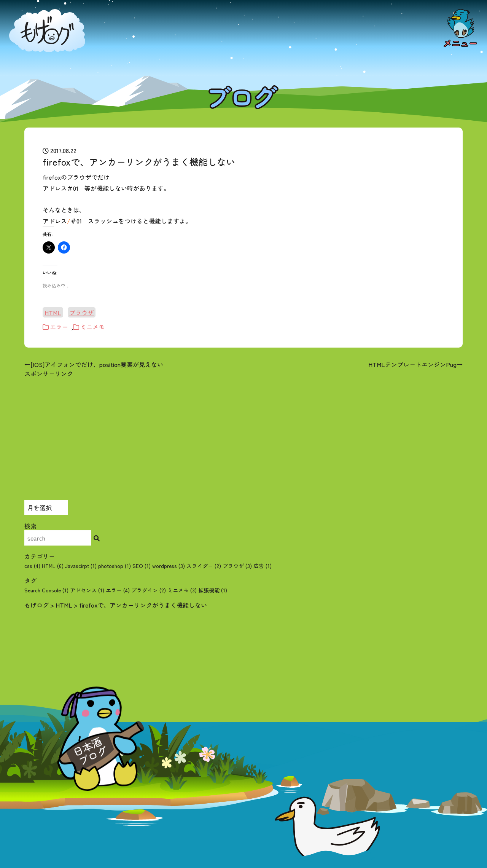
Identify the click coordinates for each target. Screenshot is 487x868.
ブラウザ (81, 313)
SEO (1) (142, 566)
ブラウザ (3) (237, 566)
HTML (53, 313)
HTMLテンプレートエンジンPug (412, 364)
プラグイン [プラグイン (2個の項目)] (149, 590)
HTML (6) (53, 566)
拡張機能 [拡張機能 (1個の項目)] (213, 590)
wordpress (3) (169, 566)
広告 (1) (263, 566)
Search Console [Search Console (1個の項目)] (46, 590)
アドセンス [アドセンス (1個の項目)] (87, 590)
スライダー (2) (204, 566)
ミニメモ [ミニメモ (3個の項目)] (182, 590)
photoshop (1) (115, 566)
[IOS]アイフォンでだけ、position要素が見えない (97, 364)
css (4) (32, 566)
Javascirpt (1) (81, 566)
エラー (59, 327)
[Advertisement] (243, 431)
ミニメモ (92, 327)
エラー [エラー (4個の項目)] (118, 590)
